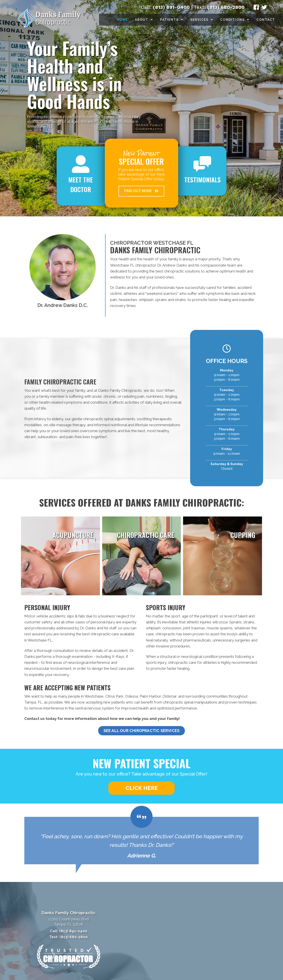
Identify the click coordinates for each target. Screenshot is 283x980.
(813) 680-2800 (226, 7)
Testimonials (202, 180)
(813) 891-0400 (171, 7)
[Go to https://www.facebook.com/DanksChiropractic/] (256, 8)
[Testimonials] (141, 841)
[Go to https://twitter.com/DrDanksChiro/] (264, 8)
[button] (141, 191)
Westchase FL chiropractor (133, 265)
